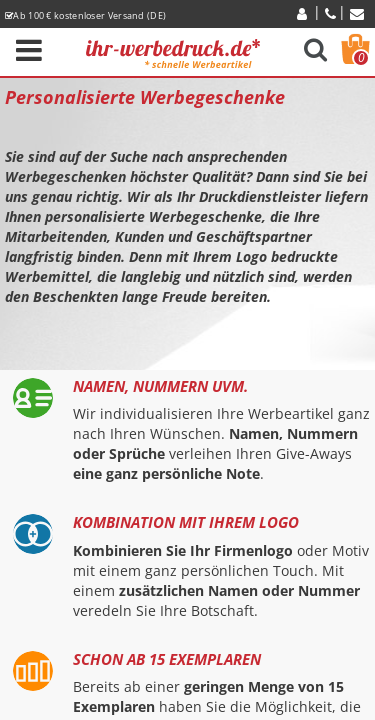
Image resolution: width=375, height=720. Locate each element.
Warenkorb (361, 58)
